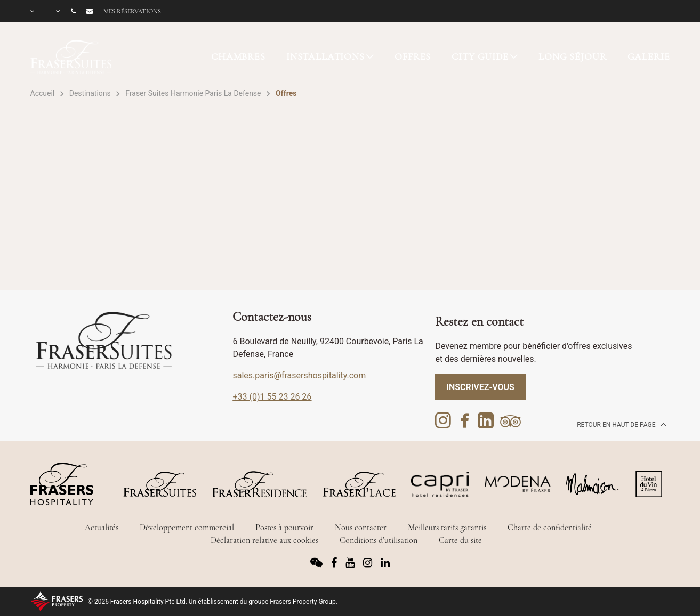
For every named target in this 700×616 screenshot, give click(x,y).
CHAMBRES (238, 56)
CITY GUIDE (480, 56)
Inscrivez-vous (480, 387)
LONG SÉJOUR (572, 56)
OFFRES (413, 56)
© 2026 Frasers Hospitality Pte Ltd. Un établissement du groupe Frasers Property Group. (213, 602)
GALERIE (649, 56)
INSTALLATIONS (325, 56)
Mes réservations (132, 11)
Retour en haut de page (621, 424)
